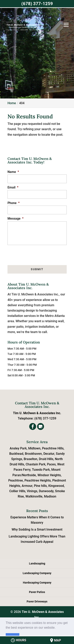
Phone (14, 203)
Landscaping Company (37, 573)
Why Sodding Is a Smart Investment (37, 529)
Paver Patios (37, 592)
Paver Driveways (37, 601)
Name (13, 172)
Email (13, 187)
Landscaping (37, 563)
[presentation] (37, 253)
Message (15, 219)
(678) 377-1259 (37, 4)
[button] (57, 628)
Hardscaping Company (37, 583)
